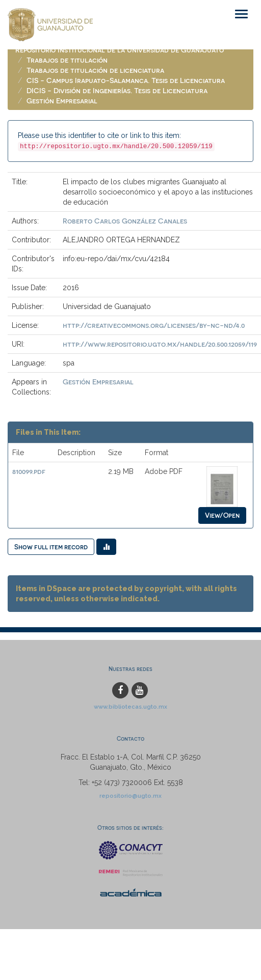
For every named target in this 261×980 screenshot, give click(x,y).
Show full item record (51, 547)
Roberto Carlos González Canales (125, 221)
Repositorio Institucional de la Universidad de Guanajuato (120, 50)
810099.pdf (29, 471)
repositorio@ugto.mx (130, 796)
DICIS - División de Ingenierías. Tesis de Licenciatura (117, 90)
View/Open (222, 515)
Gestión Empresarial (62, 101)
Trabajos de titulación (67, 60)
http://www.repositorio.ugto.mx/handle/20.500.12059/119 (160, 344)
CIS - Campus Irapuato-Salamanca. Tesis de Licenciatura (126, 80)
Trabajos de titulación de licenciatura (95, 70)
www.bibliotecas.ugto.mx (130, 707)
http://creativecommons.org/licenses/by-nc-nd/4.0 (154, 325)
